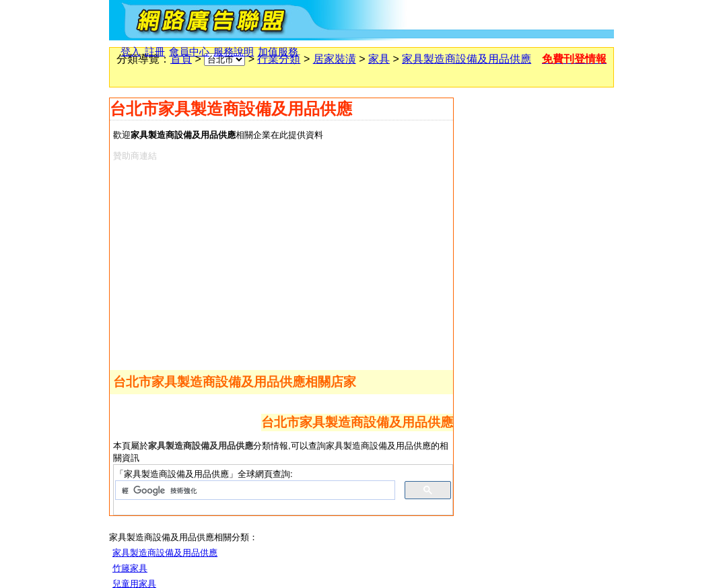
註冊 (155, 52)
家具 (379, 59)
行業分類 (279, 59)
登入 (131, 52)
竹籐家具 (130, 568)
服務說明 (234, 52)
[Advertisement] (270, 263)
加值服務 (278, 52)
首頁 (181, 59)
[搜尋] (254, 490)
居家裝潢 (335, 59)
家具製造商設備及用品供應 (467, 59)
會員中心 (189, 52)
